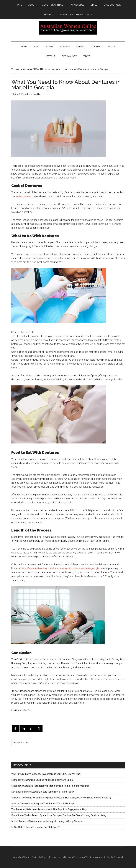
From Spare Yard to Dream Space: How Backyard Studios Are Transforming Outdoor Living (59, 815)
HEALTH (26, 710)
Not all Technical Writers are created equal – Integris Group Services (47, 821)
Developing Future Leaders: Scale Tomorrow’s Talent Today (43, 792)
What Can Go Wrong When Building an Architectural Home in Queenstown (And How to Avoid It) (61, 798)
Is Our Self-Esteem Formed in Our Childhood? (35, 827)
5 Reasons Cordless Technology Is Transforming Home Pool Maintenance (50, 786)
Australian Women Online (68, 28)
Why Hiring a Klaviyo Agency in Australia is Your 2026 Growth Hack (46, 774)
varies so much (24, 196)
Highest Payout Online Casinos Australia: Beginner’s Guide (42, 780)
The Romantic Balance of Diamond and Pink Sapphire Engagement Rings (49, 809)
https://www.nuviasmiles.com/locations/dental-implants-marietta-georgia (60, 568)
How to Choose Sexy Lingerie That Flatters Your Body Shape (43, 804)
